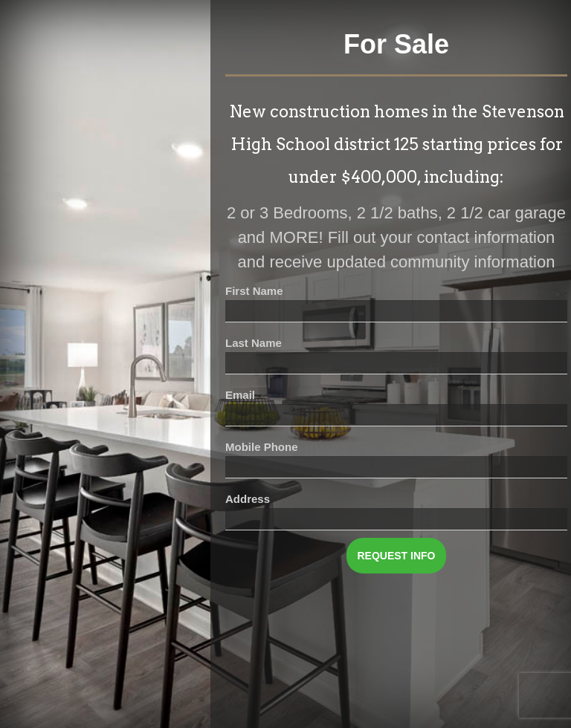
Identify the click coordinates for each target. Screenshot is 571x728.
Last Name (254, 343)
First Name (254, 291)
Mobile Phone (262, 447)
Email (240, 395)
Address (248, 499)
